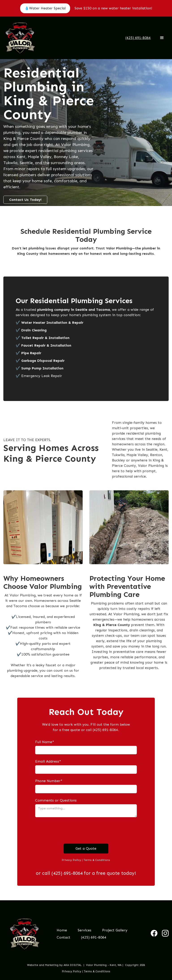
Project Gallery (115, 930)
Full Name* (45, 742)
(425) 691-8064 (94, 937)
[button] (162, 38)
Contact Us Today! (25, 200)
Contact (63, 937)
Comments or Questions (56, 800)
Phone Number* (49, 781)
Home (62, 930)
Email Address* (48, 761)
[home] (20, 38)
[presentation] (69, 830)
